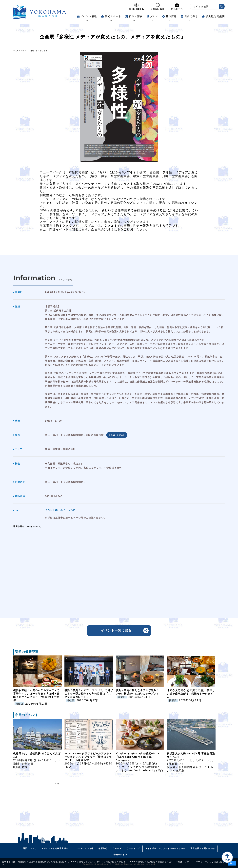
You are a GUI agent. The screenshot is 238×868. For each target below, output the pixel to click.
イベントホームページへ (60, 510)
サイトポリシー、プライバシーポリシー (165, 848)
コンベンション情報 (83, 848)
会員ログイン (120, 855)
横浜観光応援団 (213, 16)
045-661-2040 (54, 496)
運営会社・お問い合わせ (203, 848)
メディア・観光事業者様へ (55, 848)
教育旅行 (103, 848)
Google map (117, 435)
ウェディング (133, 848)
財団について (30, 848)
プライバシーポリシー (196, 862)
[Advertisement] (119, 812)
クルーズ (117, 848)
